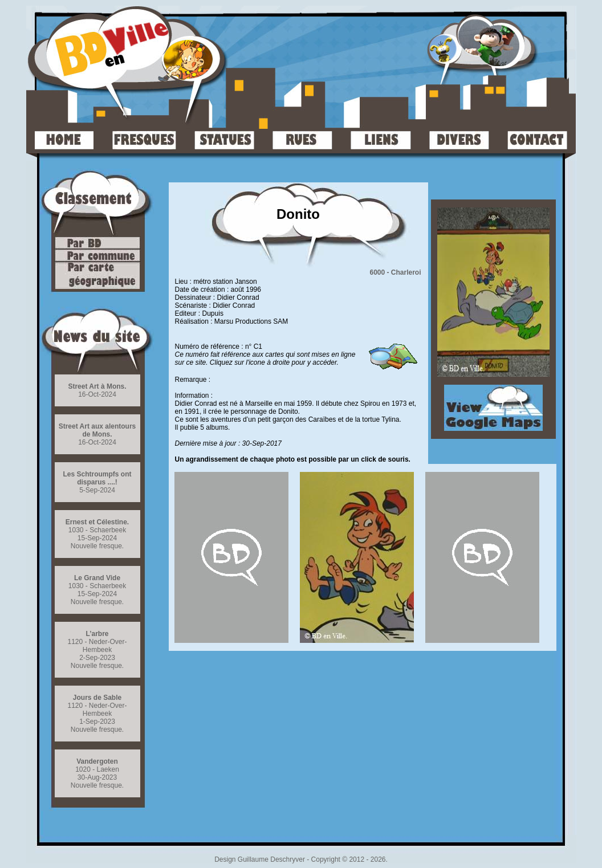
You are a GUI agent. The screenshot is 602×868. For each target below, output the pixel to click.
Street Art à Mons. (97, 386)
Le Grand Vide (97, 578)
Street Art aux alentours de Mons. (97, 430)
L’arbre (97, 634)
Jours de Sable (97, 698)
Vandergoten (97, 761)
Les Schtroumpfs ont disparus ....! (97, 478)
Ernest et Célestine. (97, 522)
